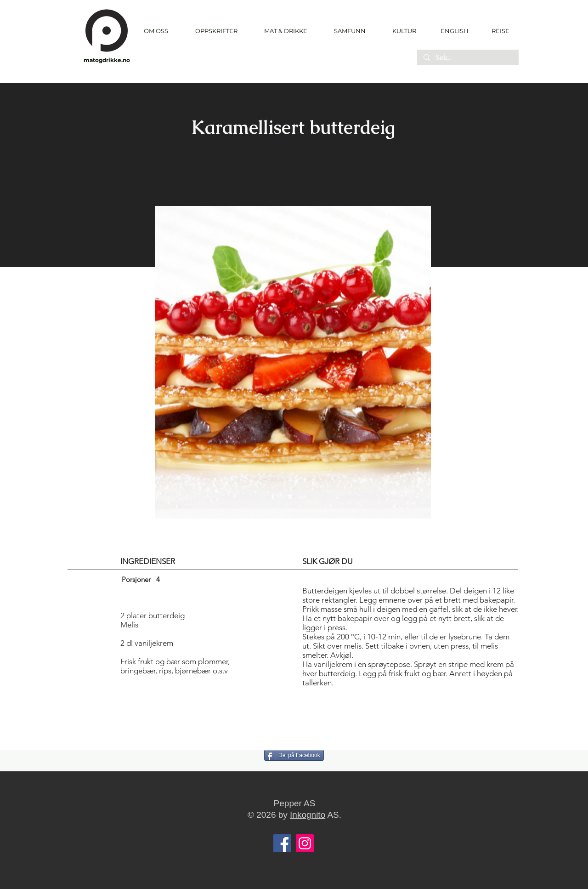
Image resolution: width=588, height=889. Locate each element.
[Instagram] (305, 843)
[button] (216, 31)
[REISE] (497, 31)
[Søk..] (467, 58)
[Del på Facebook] (294, 755)
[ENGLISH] (454, 31)
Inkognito (308, 815)
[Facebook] (282, 843)
